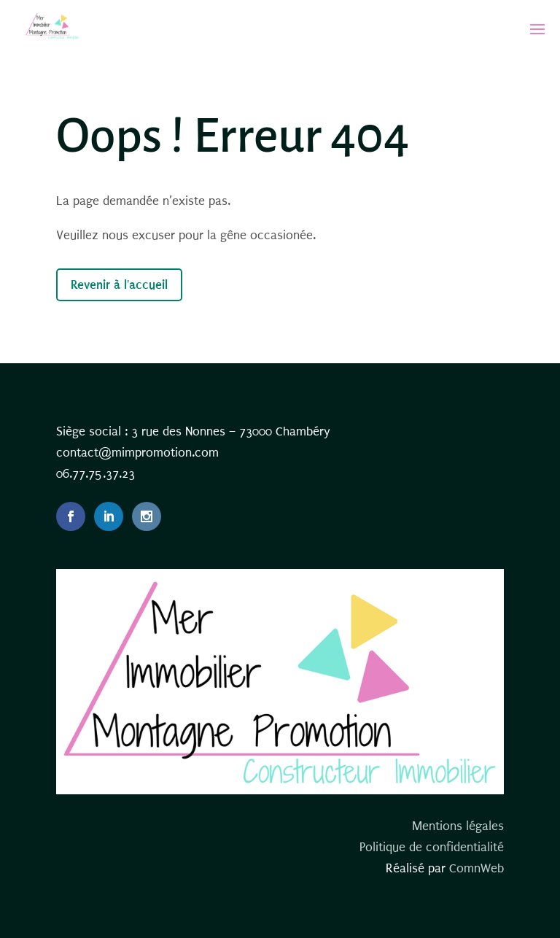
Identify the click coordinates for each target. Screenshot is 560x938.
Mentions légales (458, 826)
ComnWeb (477, 868)
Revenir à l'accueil (119, 284)
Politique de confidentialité (432, 847)
